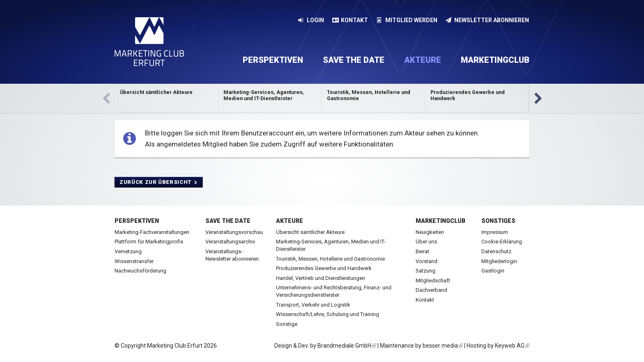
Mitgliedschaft (433, 281)
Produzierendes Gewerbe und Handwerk (324, 268)
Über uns (426, 242)
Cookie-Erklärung (502, 242)
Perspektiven (273, 60)
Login (311, 20)
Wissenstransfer (134, 261)
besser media (443, 346)
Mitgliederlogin (499, 261)
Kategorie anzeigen (167, 98)
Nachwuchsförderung (140, 271)
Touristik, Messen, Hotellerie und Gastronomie (330, 259)
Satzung (425, 271)
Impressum (495, 232)
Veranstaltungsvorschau (234, 232)
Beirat (422, 251)
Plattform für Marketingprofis (149, 242)
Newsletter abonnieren (488, 20)
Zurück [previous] (106, 99)
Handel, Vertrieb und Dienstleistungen (321, 278)
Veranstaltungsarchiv (230, 242)
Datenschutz (496, 251)
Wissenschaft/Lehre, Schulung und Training (328, 314)
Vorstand (427, 261)
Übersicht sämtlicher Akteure (310, 232)
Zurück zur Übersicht (159, 182)
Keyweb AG (512, 346)
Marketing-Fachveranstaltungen (152, 232)
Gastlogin (493, 271)
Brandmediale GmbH (347, 346)
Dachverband (431, 290)
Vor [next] (538, 99)
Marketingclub (495, 60)
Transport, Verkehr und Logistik (313, 305)
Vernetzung (128, 251)
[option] (167, 99)
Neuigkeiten (430, 232)
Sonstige (287, 324)
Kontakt (350, 20)
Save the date (354, 60)
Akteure (423, 60)
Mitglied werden (407, 20)
